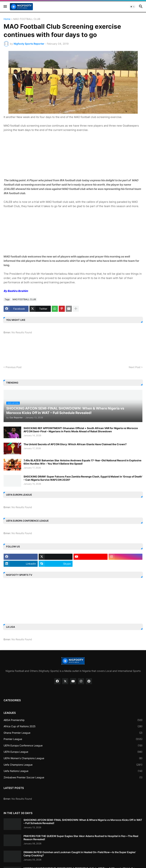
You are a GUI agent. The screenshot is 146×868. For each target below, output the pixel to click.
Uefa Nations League (73, 771)
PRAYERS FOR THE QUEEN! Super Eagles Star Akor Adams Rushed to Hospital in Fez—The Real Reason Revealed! (81, 838)
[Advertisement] (73, 155)
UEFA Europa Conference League (73, 746)
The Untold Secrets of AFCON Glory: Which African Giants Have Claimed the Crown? (75, 444)
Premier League (73, 739)
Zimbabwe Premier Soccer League (73, 777)
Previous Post (14, 367)
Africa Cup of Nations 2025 (73, 726)
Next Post (135, 367)
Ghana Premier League (73, 733)
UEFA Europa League (73, 752)
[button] (5, 7)
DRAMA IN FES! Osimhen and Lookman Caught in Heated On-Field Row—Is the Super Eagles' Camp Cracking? (80, 854)
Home (7, 19)
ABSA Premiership (73, 720)
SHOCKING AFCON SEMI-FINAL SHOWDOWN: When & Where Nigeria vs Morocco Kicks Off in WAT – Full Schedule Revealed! (83, 821)
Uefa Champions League (73, 765)
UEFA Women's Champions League (73, 758)
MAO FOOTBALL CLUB (27, 19)
